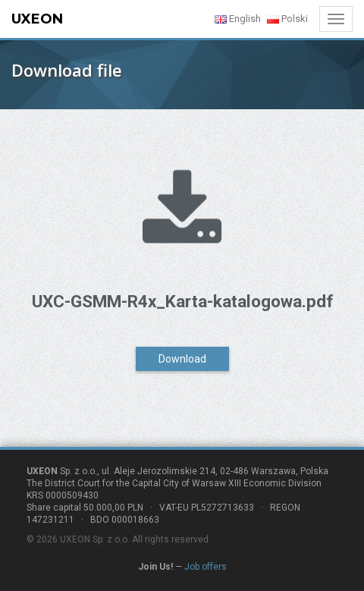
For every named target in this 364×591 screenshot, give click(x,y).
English (238, 19)
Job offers (206, 567)
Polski (287, 19)
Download (182, 359)
